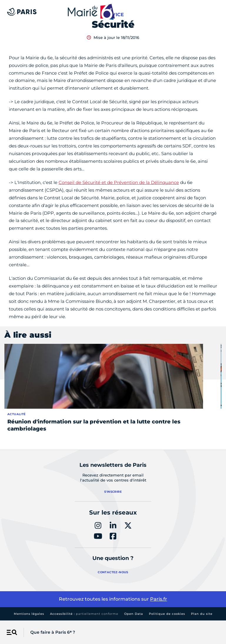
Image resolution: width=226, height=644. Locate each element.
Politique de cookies (167, 614)
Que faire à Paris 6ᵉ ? (53, 632)
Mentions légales (29, 614)
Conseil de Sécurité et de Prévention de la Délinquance (119, 182)
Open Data (134, 614)
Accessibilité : (84, 614)
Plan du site (202, 614)
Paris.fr (159, 599)
